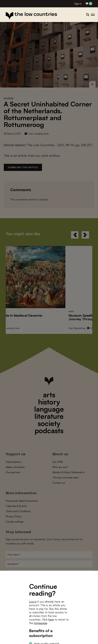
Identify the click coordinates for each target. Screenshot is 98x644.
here (51, 619)
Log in (33, 602)
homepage (41, 623)
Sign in (78, 4)
